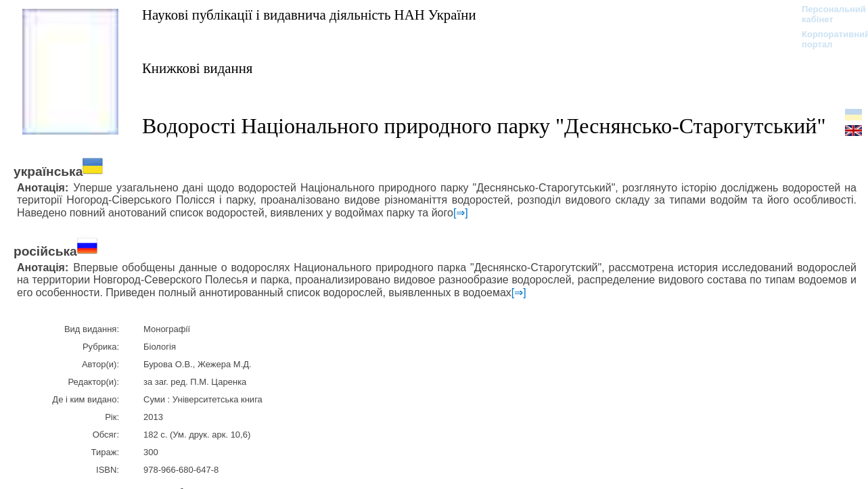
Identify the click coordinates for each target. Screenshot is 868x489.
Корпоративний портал (827, 39)
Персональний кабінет (827, 14)
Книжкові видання (197, 68)
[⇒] (461, 213)
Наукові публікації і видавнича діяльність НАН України (309, 15)
